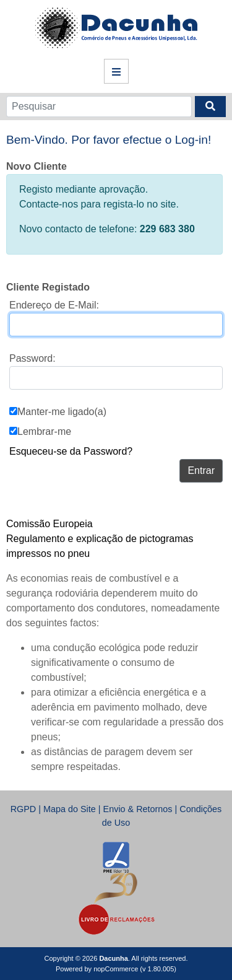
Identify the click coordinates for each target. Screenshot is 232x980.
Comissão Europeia (49, 524)
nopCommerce (116, 969)
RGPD (24, 809)
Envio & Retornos (138, 809)
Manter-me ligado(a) (62, 412)
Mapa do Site (70, 809)
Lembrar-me (44, 431)
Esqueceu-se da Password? (71, 451)
